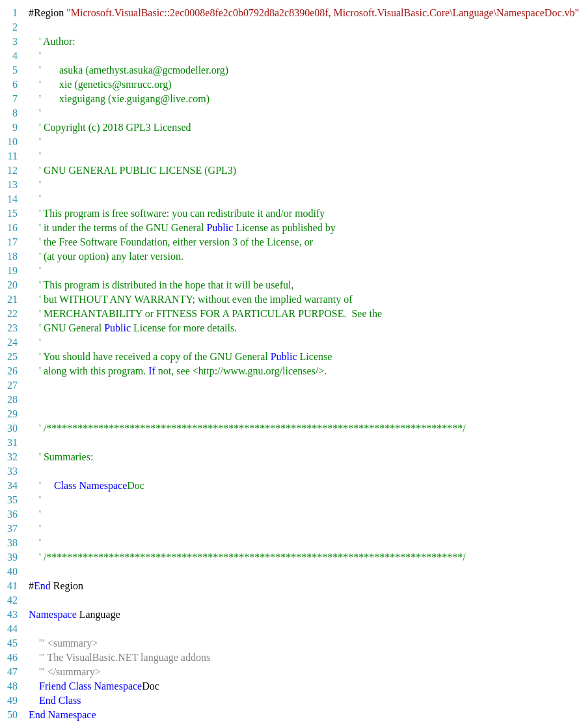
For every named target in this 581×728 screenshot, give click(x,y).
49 (12, 700)
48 (12, 686)
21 (12, 299)
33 (12, 471)
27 (12, 385)
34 (12, 485)
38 (12, 543)
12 (12, 170)
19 (12, 271)
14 (12, 199)
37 (12, 528)
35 (12, 500)
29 (12, 414)
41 (12, 586)
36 (12, 514)
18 (12, 256)
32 (12, 457)
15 (12, 213)
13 (12, 185)
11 (13, 156)
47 (12, 672)
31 (12, 442)
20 (12, 285)
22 (12, 314)
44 (12, 629)
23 (12, 328)
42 (12, 600)
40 (12, 571)
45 (12, 643)
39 (12, 557)
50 (12, 715)
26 (12, 371)
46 (12, 657)
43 (12, 614)
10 (12, 142)
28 (12, 399)
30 (12, 428)
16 (12, 228)
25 (12, 357)
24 (12, 342)
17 (12, 242)
